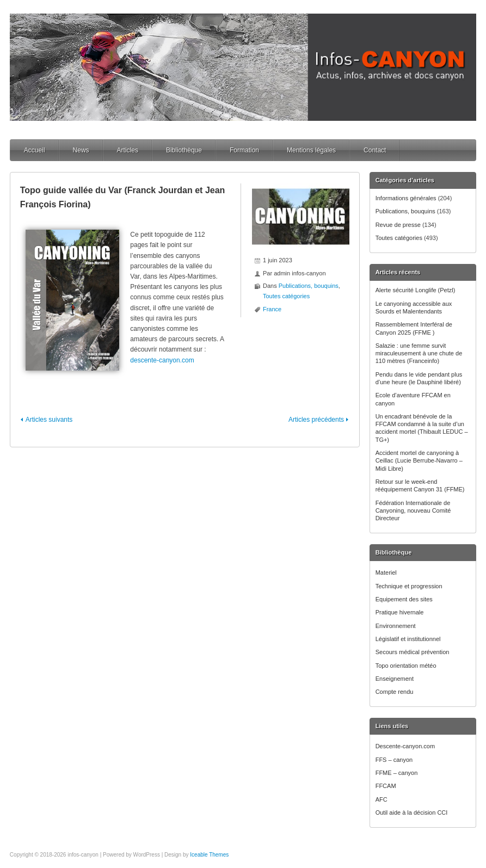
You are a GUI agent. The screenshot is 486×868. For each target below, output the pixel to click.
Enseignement (395, 679)
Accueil (35, 150)
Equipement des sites (404, 599)
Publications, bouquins (405, 211)
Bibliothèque (184, 150)
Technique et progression (409, 586)
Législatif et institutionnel (408, 639)
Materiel (386, 572)
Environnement (396, 626)
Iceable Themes (209, 855)
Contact (375, 150)
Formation (244, 150)
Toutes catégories (399, 238)
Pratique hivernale (400, 612)
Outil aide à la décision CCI (412, 812)
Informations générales (406, 198)
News (81, 150)
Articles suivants (49, 420)
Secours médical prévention (413, 652)
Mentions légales (311, 150)
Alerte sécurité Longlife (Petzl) (416, 290)
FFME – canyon (397, 773)
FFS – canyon (394, 760)
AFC (382, 799)
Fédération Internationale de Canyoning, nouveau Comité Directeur (413, 511)
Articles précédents (316, 420)
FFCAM (386, 786)
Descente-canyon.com (405, 746)
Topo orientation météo (406, 666)
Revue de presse (398, 225)
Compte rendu (395, 692)
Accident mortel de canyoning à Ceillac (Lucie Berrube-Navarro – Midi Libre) (419, 461)
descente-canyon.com (162, 360)
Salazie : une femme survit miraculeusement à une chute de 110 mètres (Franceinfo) (419, 353)
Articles (128, 150)
